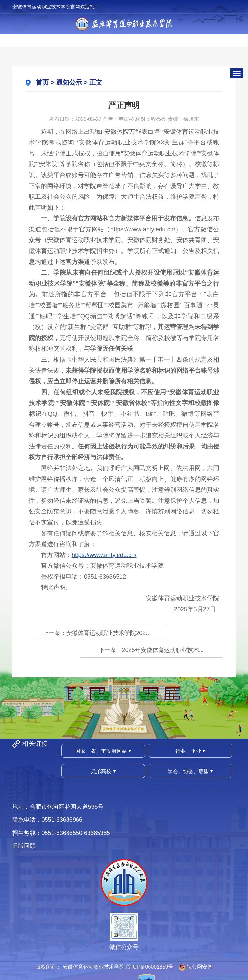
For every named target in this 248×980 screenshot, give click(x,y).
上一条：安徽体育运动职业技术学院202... (73, 633)
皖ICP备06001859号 (150, 948)
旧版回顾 (24, 827)
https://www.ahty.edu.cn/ (104, 555)
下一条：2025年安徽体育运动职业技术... (175, 633)
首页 (42, 82)
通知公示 (69, 82)
